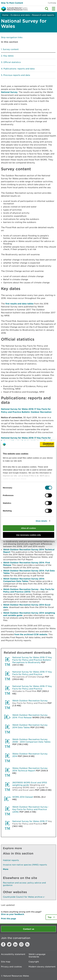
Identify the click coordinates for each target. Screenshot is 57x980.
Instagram (21, 944)
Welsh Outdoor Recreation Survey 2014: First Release (30, 716)
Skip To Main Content (12, 3)
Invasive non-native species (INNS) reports (25, 865)
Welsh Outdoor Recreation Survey (30, 701)
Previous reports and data (17, 75)
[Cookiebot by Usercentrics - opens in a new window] (47, 444)
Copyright (34, 962)
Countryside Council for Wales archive (24, 897)
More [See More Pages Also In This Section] (6, 869)
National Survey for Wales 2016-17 (30, 821)
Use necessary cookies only (28, 535)
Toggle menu (54, 9)
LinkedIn (15, 944)
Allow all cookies (28, 528)
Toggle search (47, 9)
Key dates (8, 56)
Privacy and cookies (11, 967)
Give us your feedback (12, 914)
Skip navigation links (12, 37)
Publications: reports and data (19, 69)
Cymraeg (52, 3)
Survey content (11, 49)
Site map (6, 962)
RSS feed (27, 944)
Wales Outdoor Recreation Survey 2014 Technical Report (30, 769)
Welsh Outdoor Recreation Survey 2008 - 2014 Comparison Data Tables (31, 741)
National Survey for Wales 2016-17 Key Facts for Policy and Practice (32, 673)
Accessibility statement (13, 954)
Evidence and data (20, 15)
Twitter (9, 944)
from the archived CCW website (31, 634)
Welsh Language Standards (37, 955)
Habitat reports (11, 860)
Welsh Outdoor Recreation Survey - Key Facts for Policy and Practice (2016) (31, 809)
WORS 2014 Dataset (23, 797)
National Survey (9, 92)
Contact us (29, 929)
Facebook (3, 944)
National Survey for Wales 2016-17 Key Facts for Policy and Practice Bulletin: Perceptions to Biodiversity (32, 660)
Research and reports (43, 15)
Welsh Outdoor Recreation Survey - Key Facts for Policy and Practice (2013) (29, 590)
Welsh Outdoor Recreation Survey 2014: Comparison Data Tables (24, 580)
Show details (41, 521)
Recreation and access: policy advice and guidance (24, 884)
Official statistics (12, 62)
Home (5, 15)
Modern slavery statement (42, 967)
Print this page (8, 918)
